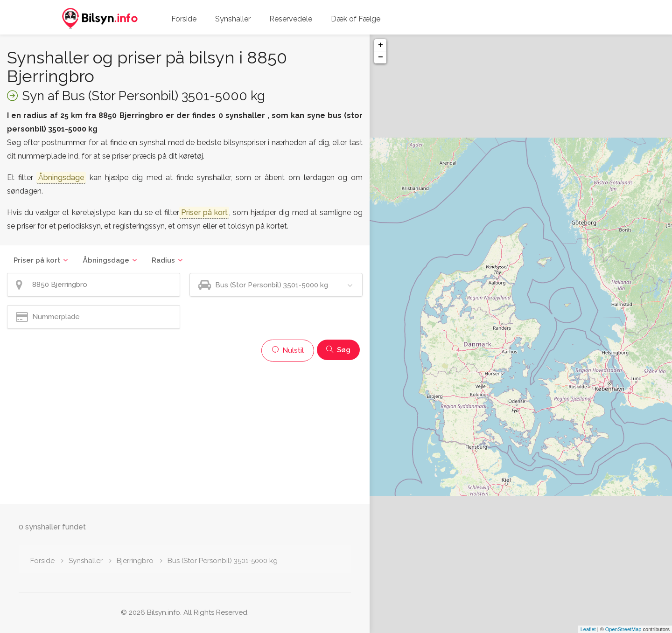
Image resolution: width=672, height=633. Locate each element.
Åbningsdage (106, 260)
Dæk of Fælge (356, 19)
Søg (338, 350)
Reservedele (291, 19)
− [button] (381, 57)
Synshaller (233, 19)
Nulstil (288, 350)
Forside (184, 19)
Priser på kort (37, 260)
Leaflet (588, 629)
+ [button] (381, 45)
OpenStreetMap (623, 629)
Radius (163, 260)
